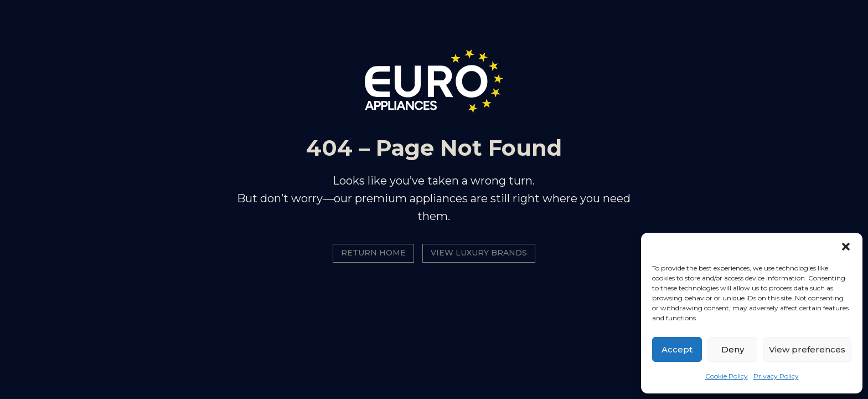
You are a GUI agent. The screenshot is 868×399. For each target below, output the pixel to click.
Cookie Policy (727, 376)
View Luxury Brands (479, 253)
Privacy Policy (776, 376)
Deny (733, 349)
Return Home (373, 253)
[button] (846, 247)
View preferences (807, 349)
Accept (677, 349)
